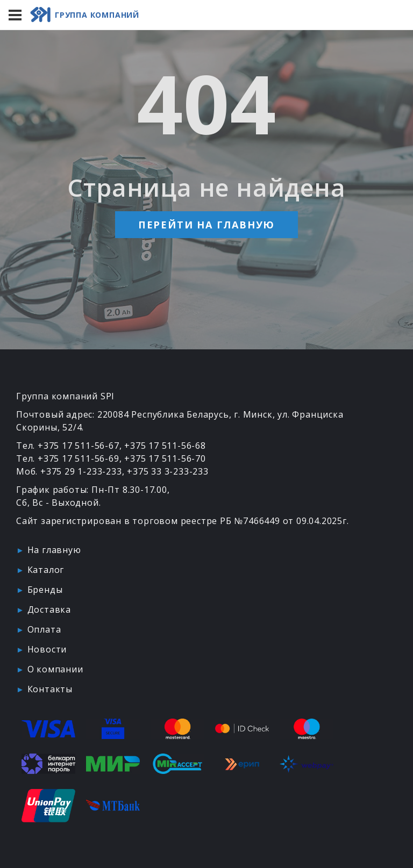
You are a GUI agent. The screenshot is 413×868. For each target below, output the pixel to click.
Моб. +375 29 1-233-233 (69, 471)
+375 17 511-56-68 (165, 446)
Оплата (44, 629)
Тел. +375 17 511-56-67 (68, 446)
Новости (47, 649)
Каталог (46, 570)
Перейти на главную (206, 225)
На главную (54, 550)
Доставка (49, 609)
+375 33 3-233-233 (168, 471)
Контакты (50, 689)
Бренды (45, 590)
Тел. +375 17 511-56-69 (68, 458)
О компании (55, 669)
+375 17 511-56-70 (165, 458)
